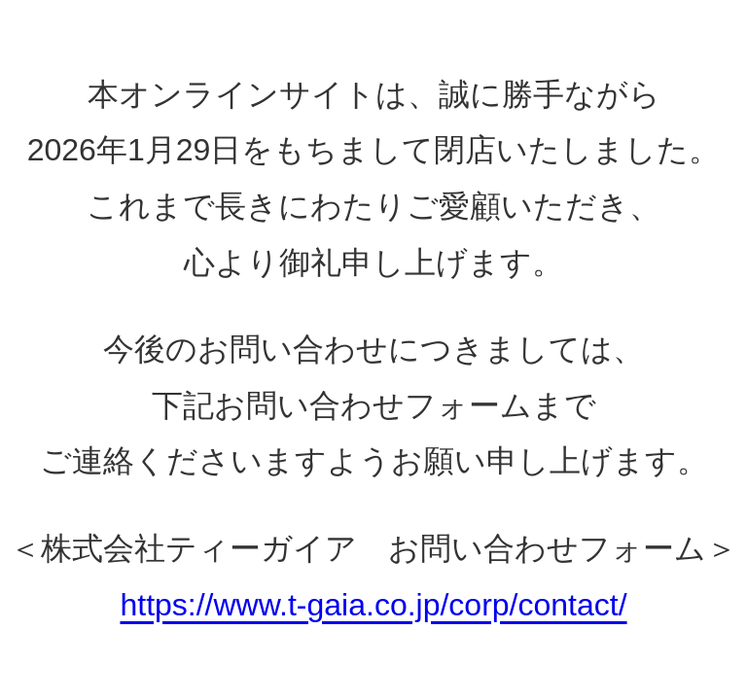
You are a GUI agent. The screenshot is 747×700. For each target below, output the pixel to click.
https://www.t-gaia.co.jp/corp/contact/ (373, 605)
